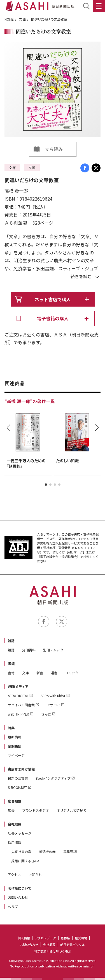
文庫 (22, 19)
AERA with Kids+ (53, 696)
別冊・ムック (53, 650)
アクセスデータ (45, 938)
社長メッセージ (20, 833)
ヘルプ (13, 906)
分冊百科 (29, 650)
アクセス (14, 874)
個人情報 (24, 938)
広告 (11, 810)
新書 (40, 673)
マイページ (16, 755)
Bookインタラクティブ (53, 778)
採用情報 (15, 842)
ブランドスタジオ (36, 810)
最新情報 (15, 737)
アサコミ (53, 705)
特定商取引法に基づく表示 (53, 951)
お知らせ (35, 874)
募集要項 (70, 852)
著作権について (20, 888)
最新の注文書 (18, 778)
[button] (46, 485)
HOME (9, 19)
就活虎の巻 (47, 852)
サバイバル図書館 (21, 705)
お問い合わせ (18, 897)
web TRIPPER (18, 714)
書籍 (11, 664)
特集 (11, 728)
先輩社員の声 (21, 852)
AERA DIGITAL (18, 696)
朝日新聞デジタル (73, 945)
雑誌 (11, 641)
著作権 (65, 938)
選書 (54, 673)
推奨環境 (81, 938)
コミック (72, 673)
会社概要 (15, 824)
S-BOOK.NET (17, 787)
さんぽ (46, 714)
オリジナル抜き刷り (72, 810)
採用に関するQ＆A (25, 861)
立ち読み (54, 149)
